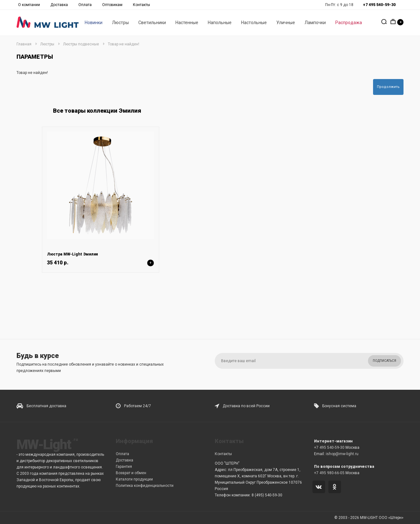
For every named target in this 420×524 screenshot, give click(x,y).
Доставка (59, 5)
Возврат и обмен (131, 473)
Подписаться (384, 361)
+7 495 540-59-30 (329, 448)
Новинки (94, 23)
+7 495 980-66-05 (329, 473)
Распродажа (349, 23)
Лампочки (315, 23)
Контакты (141, 5)
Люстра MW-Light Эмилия (72, 254)
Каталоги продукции (134, 479)
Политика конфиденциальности (145, 486)
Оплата (85, 5)
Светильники (152, 23)
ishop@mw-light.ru (342, 454)
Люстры (120, 23)
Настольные (254, 23)
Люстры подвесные (81, 44)
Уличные (286, 23)
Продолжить (388, 87)
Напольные (220, 23)
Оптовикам (112, 5)
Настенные (187, 23)
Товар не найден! (124, 44)
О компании (29, 5)
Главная (24, 44)
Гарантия (124, 467)
